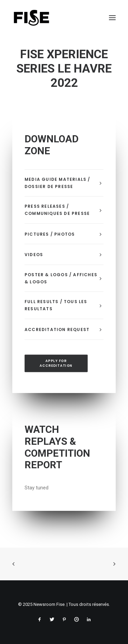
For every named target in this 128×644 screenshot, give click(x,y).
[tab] (64, 183)
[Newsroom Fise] (31, 18)
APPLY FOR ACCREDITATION (56, 363)
